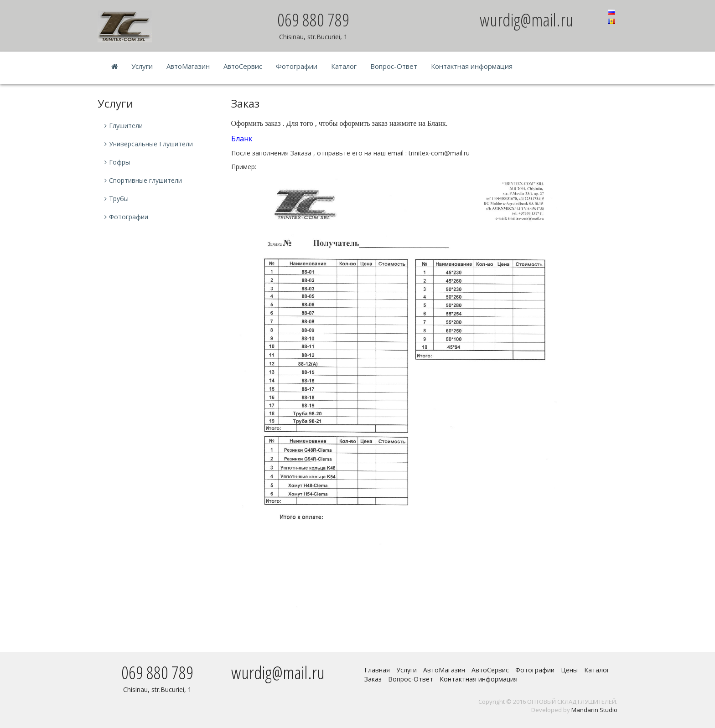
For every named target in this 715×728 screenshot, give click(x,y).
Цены (569, 670)
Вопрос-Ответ (394, 66)
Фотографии (297, 66)
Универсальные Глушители (151, 144)
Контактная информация (472, 66)
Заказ (373, 679)
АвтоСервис (243, 66)
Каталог (344, 66)
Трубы (119, 199)
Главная (377, 670)
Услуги (142, 66)
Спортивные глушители (145, 180)
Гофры (119, 162)
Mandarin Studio (594, 710)
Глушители (126, 126)
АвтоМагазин (188, 66)
